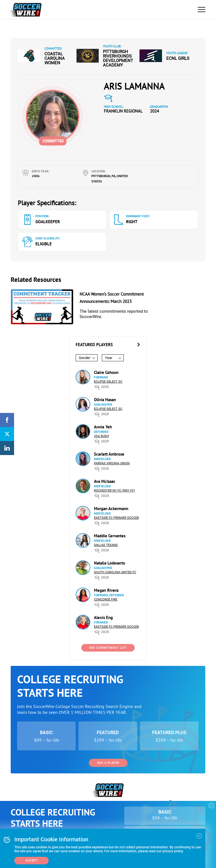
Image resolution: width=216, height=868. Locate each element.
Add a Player (108, 763)
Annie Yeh (103, 427)
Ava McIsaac (105, 481)
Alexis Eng (103, 617)
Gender (85, 358)
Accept (31, 861)
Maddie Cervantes (110, 536)
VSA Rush (101, 436)
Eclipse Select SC (108, 382)
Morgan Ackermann (111, 509)
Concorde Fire (106, 599)
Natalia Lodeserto (110, 563)
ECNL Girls (178, 58)
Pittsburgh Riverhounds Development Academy (118, 58)
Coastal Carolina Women (55, 58)
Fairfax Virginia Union (112, 463)
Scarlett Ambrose (109, 454)
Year (109, 358)
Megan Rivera (106, 590)
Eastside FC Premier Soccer (116, 518)
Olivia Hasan (105, 400)
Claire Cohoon (106, 372)
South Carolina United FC (115, 572)
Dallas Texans (106, 545)
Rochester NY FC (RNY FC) (114, 491)
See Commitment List (108, 648)
